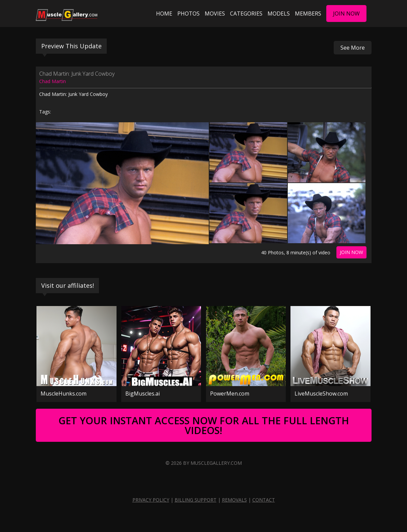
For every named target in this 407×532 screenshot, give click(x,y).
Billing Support (196, 500)
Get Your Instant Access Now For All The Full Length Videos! (204, 425)
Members (308, 14)
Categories (246, 14)
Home (164, 14)
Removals (234, 500)
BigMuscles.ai (143, 394)
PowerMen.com (230, 394)
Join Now (346, 14)
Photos (188, 14)
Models (279, 14)
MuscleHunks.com (63, 394)
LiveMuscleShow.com (321, 394)
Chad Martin (53, 81)
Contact (264, 500)
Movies (215, 14)
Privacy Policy (151, 500)
